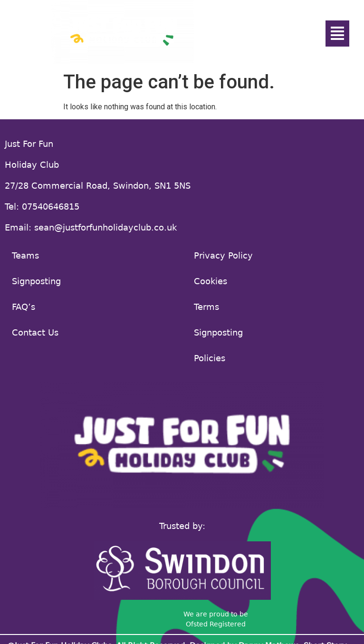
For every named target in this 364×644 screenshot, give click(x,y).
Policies (210, 358)
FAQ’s (24, 307)
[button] (337, 34)
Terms (206, 307)
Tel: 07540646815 (42, 207)
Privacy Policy (223, 255)
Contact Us (35, 332)
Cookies (211, 281)
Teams (25, 255)
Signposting (36, 281)
